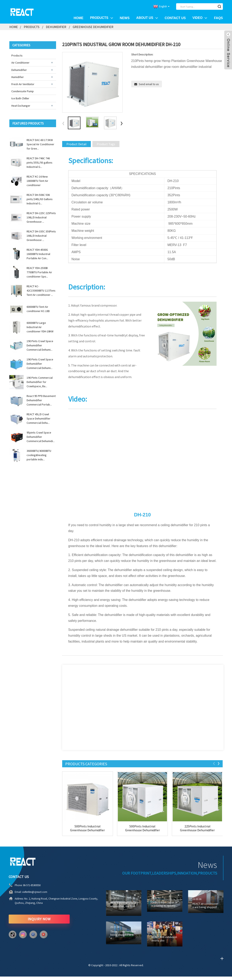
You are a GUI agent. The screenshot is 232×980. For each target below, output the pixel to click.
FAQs (218, 18)
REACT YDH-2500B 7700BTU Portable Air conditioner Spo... (39, 272)
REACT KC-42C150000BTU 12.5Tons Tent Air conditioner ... (41, 291)
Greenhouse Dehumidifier (93, 27)
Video (200, 18)
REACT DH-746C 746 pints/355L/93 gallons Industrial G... (40, 163)
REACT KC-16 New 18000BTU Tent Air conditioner (37, 181)
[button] (121, 124)
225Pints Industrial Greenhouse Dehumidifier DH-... (197, 828)
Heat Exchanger (21, 106)
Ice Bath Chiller (20, 98)
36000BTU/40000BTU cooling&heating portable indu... (39, 455)
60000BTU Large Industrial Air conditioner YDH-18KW (40, 327)
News (125, 18)
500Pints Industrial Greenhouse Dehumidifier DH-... (87, 828)
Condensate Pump (23, 91)
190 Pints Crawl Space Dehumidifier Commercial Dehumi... (40, 345)
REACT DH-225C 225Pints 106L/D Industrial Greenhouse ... (41, 217)
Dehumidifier (56, 27)
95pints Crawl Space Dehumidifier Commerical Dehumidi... (41, 437)
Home (78, 18)
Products (101, 18)
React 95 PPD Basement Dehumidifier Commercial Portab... (41, 400)
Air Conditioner (20, 63)
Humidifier (18, 77)
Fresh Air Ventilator (23, 84)
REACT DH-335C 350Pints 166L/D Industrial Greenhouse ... (41, 236)
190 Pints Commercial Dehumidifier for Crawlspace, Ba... (40, 382)
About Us (147, 18)
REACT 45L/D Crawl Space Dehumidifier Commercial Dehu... (38, 418)
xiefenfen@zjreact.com (23, 892)
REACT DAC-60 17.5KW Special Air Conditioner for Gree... (40, 144)
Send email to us (149, 84)
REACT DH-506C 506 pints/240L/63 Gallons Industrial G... (40, 199)
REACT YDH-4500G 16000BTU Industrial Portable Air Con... (38, 254)
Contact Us (175, 18)
